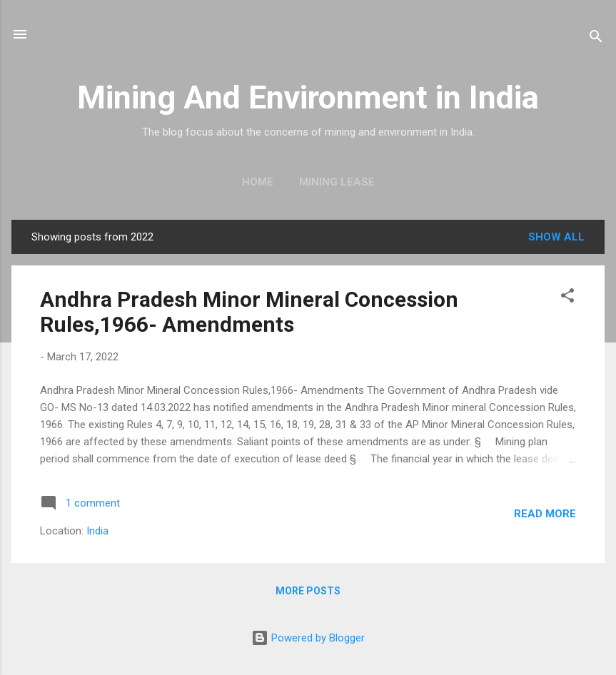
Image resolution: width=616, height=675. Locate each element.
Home (258, 182)
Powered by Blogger (308, 638)
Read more (545, 514)
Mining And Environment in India (308, 97)
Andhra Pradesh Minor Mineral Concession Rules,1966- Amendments (249, 312)
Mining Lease (337, 182)
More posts (308, 591)
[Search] (596, 39)
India (97, 531)
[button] (567, 298)
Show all (556, 237)
